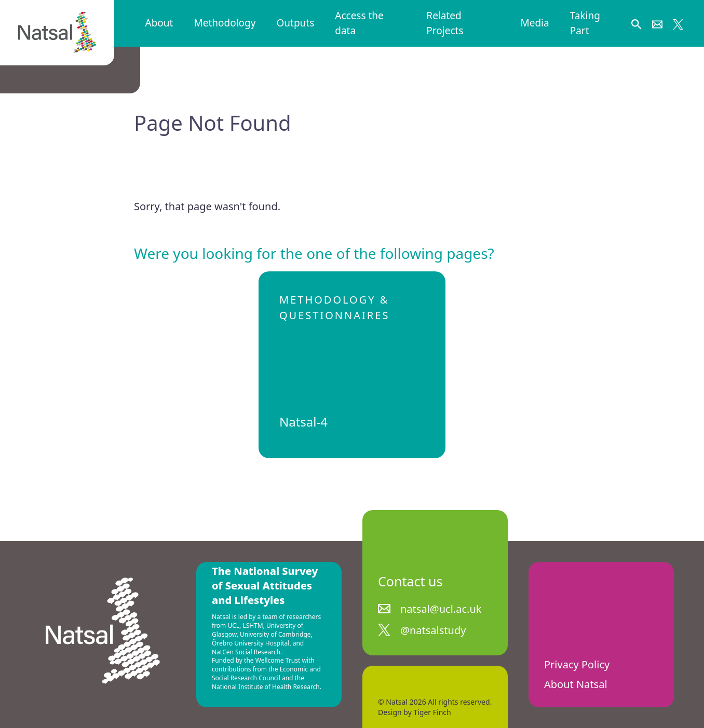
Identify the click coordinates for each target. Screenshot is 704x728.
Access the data (359, 23)
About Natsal (576, 684)
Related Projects (445, 23)
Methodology (225, 23)
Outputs (295, 23)
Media (534, 23)
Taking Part (585, 23)
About (159, 23)
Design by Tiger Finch (415, 712)
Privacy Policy (577, 664)
